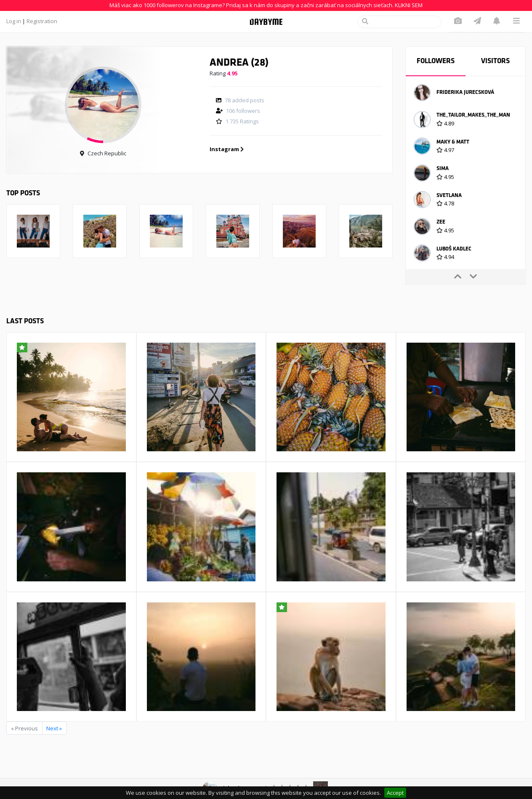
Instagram (227, 149)
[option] (465, 94)
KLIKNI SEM (409, 5)
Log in (14, 21)
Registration (42, 21)
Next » (54, 728)
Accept (395, 793)
